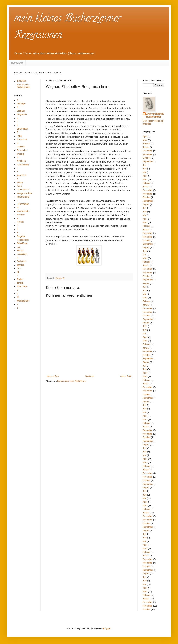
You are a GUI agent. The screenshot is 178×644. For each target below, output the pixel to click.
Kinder (20, 183)
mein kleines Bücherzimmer (24, 86)
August (146, 205)
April (145, 137)
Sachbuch (21, 261)
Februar (146, 144)
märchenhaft (23, 211)
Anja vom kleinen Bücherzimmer (155, 115)
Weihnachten (23, 301)
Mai (144, 172)
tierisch (20, 283)
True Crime (22, 286)
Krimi (19, 186)
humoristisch (23, 165)
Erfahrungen (23, 129)
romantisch (22, 254)
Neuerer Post (53, 376)
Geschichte (22, 150)
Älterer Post (126, 376)
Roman (58, 278)
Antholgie (21, 104)
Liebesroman (23, 204)
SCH (19, 268)
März (145, 140)
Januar (146, 147)
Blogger (107, 629)
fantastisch (22, 140)
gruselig (20, 154)
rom (19, 247)
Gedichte (21, 147)
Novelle (20, 222)
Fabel (19, 136)
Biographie (22, 114)
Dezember (148, 151)
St (18, 272)
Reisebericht (23, 240)
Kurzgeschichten (25, 193)
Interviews (22, 81)
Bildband (21, 111)
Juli (144, 165)
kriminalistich (23, 190)
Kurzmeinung (23, 197)
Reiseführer (22, 243)
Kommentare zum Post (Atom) (71, 381)
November (148, 154)
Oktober (147, 158)
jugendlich (22, 175)
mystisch (21, 215)
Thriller (20, 279)
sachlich (21, 265)
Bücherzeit (17, 63)
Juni (145, 169)
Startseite (90, 376)
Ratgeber (21, 236)
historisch (21, 161)
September (148, 161)
